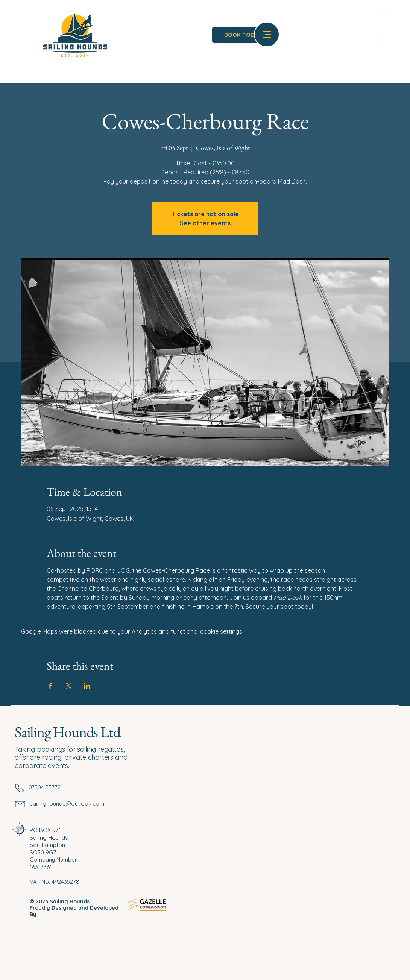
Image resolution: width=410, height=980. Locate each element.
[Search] (381, 42)
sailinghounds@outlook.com (67, 803)
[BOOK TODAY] (243, 35)
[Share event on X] (69, 686)
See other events (205, 223)
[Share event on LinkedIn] (87, 686)
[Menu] (384, 10)
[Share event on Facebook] (50, 686)
